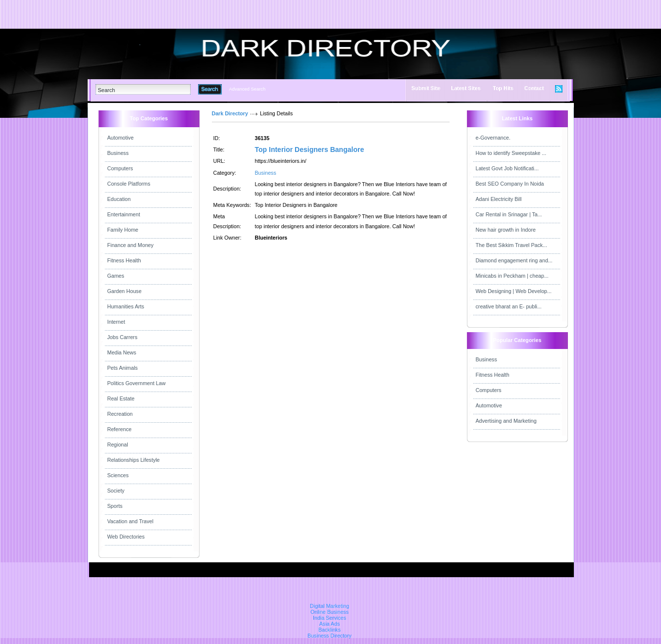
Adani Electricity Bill (499, 199)
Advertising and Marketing (506, 421)
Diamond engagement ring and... (514, 260)
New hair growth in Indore (506, 230)
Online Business (330, 612)
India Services (330, 618)
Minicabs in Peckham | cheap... (512, 276)
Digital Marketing (330, 606)
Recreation (120, 414)
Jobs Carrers (123, 337)
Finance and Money (131, 245)
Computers (120, 168)
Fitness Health (124, 260)
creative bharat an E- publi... (509, 306)
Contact (534, 88)
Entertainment (124, 214)
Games (116, 276)
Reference (120, 429)
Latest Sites (466, 88)
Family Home (123, 230)
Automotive (121, 138)
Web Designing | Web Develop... (514, 291)
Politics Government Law (137, 383)
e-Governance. (493, 138)
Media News (122, 352)
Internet (116, 322)
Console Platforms (129, 184)
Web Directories (126, 537)
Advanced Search (248, 89)
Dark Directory (230, 113)
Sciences (118, 475)
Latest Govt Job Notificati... (507, 168)
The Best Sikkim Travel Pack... (512, 245)
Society (116, 491)
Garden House (125, 291)
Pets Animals (123, 368)
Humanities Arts (126, 306)
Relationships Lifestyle (134, 460)
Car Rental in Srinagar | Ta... (509, 214)
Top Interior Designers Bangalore (310, 149)
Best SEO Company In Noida (510, 184)
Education (119, 199)
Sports (115, 506)
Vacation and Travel (130, 521)
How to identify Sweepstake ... (511, 153)
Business (118, 153)
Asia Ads (330, 624)
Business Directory (330, 636)
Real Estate (121, 398)
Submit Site (426, 88)
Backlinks (330, 630)
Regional (118, 445)
